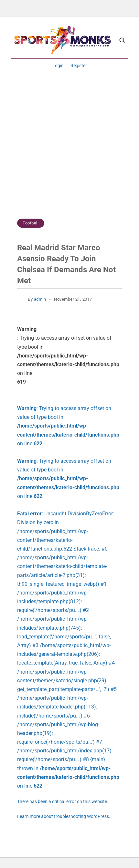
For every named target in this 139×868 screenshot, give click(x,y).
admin (40, 299)
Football (31, 223)
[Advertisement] (69, 149)
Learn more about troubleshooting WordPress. (64, 816)
